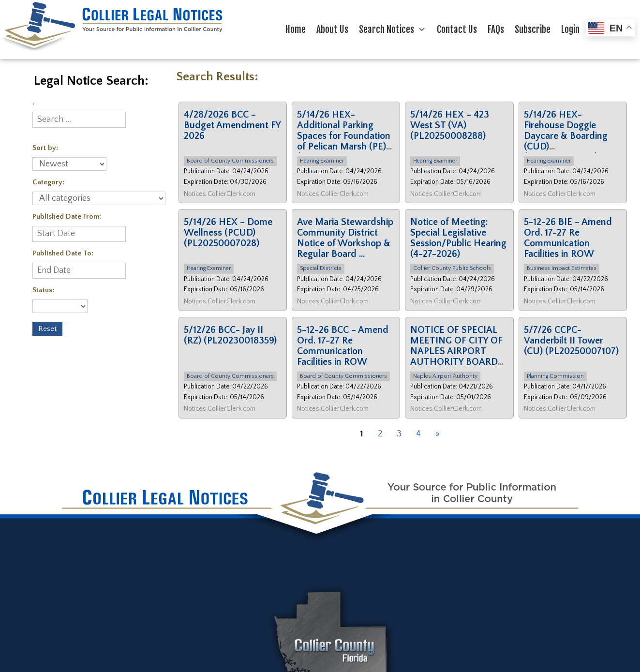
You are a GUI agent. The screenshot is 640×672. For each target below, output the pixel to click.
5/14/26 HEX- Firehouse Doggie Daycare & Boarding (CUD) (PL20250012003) (566, 136)
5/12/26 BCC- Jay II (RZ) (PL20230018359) (230, 335)
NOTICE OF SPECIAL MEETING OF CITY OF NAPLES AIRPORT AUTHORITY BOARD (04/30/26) (456, 351)
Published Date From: (67, 217)
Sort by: (45, 148)
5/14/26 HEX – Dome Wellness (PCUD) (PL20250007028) (228, 233)
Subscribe (533, 30)
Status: (43, 290)
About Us (332, 30)
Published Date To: (63, 253)
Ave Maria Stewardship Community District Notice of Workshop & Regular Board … (345, 238)
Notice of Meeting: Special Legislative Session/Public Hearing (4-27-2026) (458, 238)
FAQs (496, 30)
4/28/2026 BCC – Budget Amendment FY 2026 (232, 125)
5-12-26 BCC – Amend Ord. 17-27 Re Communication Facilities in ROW (343, 346)
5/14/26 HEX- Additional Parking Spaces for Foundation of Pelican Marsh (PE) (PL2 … (344, 136)
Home (296, 30)
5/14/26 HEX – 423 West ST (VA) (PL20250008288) (450, 125)
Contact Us (457, 30)
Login (570, 30)
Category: (48, 182)
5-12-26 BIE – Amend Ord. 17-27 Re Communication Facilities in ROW (568, 238)
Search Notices (395, 30)
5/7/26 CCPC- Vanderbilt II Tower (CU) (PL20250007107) (571, 341)
